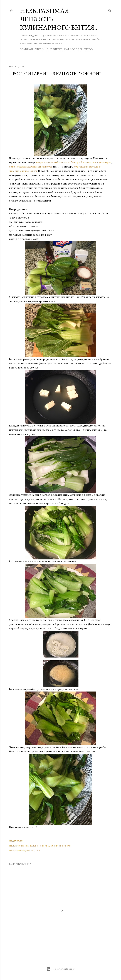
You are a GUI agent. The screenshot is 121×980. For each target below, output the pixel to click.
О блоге (56, 49)
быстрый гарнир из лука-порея (91, 162)
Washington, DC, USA (29, 851)
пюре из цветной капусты (53, 162)
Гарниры (44, 846)
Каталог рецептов (78, 49)
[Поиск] (110, 10)
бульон (34, 846)
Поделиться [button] (16, 841)
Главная (26, 49)
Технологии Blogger (61, 969)
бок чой (24, 846)
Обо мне (41, 49)
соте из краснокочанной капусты (30, 167)
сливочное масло (60, 846)
